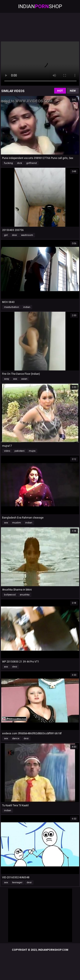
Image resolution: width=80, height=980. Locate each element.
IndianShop (40, 6)
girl (6, 235)
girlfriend (31, 163)
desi (14, 235)
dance (16, 738)
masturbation (12, 307)
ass (15, 379)
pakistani (20, 451)
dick (20, 163)
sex (6, 523)
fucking (8, 163)
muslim (17, 523)
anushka (25, 595)
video (7, 451)
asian (24, 379)
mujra (32, 451)
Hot (60, 91)
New (73, 91)
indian (27, 307)
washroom (27, 235)
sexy (7, 379)
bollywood (10, 595)
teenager (17, 882)
